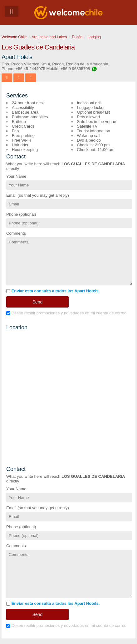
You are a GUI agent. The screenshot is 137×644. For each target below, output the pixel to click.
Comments (16, 233)
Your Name (16, 176)
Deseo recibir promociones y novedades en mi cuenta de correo (66, 313)
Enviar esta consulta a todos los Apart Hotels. (53, 291)
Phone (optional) (21, 214)
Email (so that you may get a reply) (38, 195)
